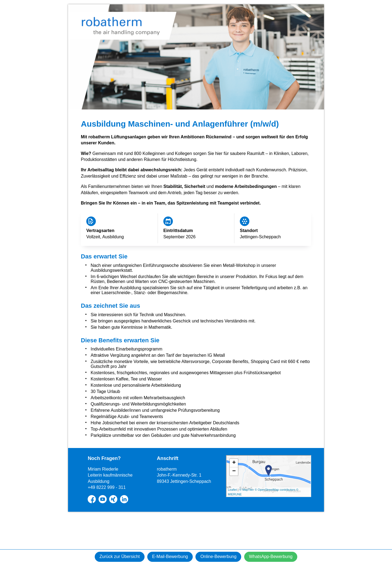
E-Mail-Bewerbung (169, 557)
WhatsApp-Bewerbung (275, 557)
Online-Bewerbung (220, 557)
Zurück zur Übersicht (115, 557)
